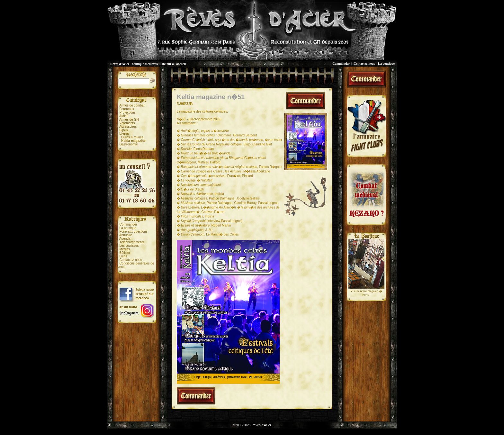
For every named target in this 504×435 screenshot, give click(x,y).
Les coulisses (129, 246)
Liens (123, 256)
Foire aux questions (134, 231)
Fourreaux (127, 109)
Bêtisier (125, 253)
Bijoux (124, 130)
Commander (341, 64)
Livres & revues (132, 137)
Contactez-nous (364, 64)
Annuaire (126, 235)
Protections (128, 112)
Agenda (125, 239)
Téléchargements (132, 242)
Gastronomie (129, 144)
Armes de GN (129, 120)
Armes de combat (132, 105)
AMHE (124, 116)
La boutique (386, 64)
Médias (125, 249)
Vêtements (127, 123)
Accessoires (128, 127)
